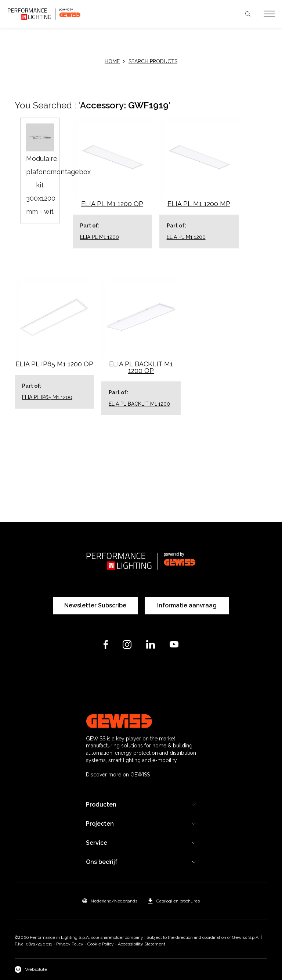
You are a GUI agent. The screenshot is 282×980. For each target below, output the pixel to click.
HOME (112, 61)
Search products (153, 61)
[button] (110, 901)
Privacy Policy (70, 944)
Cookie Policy (101, 944)
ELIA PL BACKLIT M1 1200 (139, 404)
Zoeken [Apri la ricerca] (248, 14)
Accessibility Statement (142, 944)
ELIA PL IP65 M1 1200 (47, 397)
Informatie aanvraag (187, 605)
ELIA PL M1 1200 (100, 237)
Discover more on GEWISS (118, 775)
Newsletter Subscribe (95, 605)
